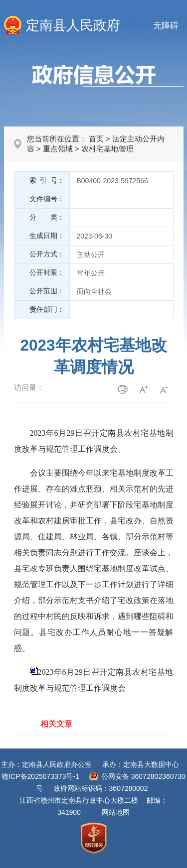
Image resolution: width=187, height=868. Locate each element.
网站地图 (116, 812)
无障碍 (166, 26)
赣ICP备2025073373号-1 (40, 776)
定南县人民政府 (73, 25)
